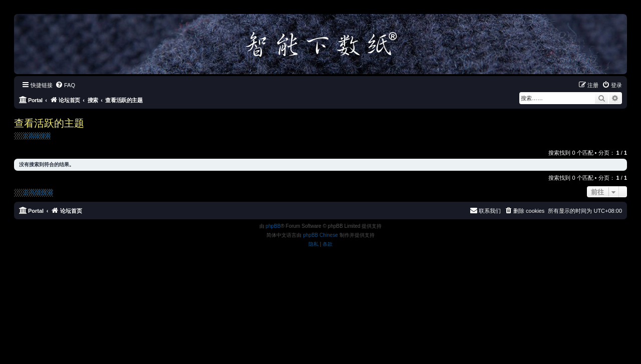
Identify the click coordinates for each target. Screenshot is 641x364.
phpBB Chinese (320, 235)
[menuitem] (65, 85)
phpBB (273, 226)
